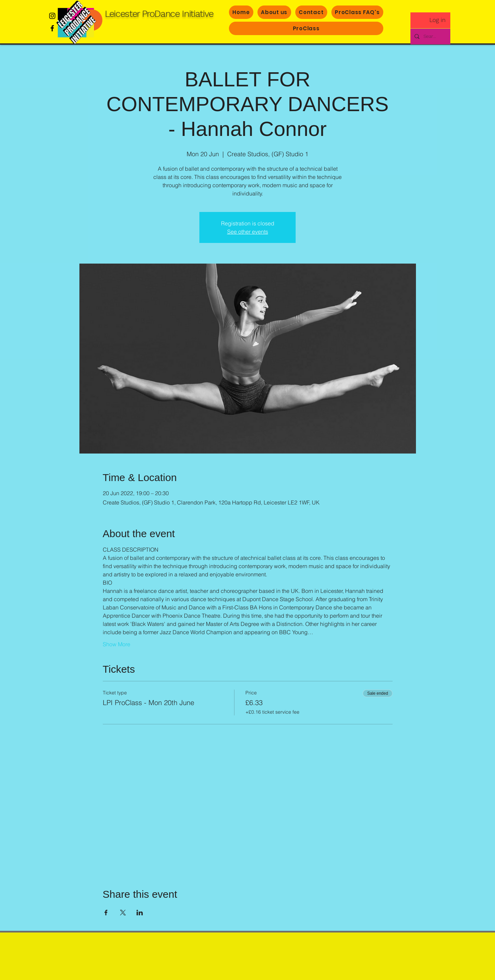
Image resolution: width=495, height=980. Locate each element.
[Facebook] (52, 28)
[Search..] (430, 36)
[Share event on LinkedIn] (140, 913)
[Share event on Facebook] (106, 913)
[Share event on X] (123, 913)
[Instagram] (52, 16)
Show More (117, 644)
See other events (248, 232)
